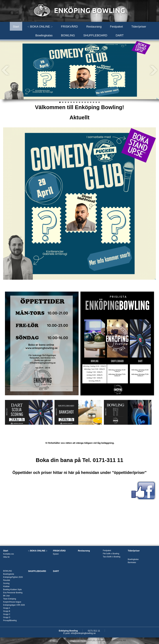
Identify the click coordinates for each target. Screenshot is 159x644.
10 (85, 102)
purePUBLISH (93, 640)
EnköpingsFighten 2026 (13, 577)
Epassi (56, 554)
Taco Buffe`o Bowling (112, 557)
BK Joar (6, 596)
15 (99, 102)
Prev (6, 70)
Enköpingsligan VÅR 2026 (14, 605)
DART (120, 35)
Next (153, 70)
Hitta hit (6, 557)
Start (16, 27)
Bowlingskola (9, 574)
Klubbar (6, 586)
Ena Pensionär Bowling (13, 593)
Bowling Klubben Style (12, 590)
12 (91, 102)
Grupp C (7, 614)
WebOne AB (119, 640)
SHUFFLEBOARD (95, 35)
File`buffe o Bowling (111, 554)
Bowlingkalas (44, 35)
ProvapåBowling (10, 620)
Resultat (7, 580)
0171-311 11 (94, 631)
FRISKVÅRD (69, 27)
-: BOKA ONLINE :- (40, 27)
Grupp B (7, 611)
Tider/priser (139, 27)
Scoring (6, 583)
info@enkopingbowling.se (83, 633)
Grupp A (7, 608)
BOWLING (68, 35)
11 (88, 102)
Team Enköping (10, 599)
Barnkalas (132, 562)
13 (93, 102)
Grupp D (7, 617)
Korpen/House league (12, 602)
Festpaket (116, 27)
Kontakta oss (8, 554)
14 (96, 102)
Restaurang (94, 27)
